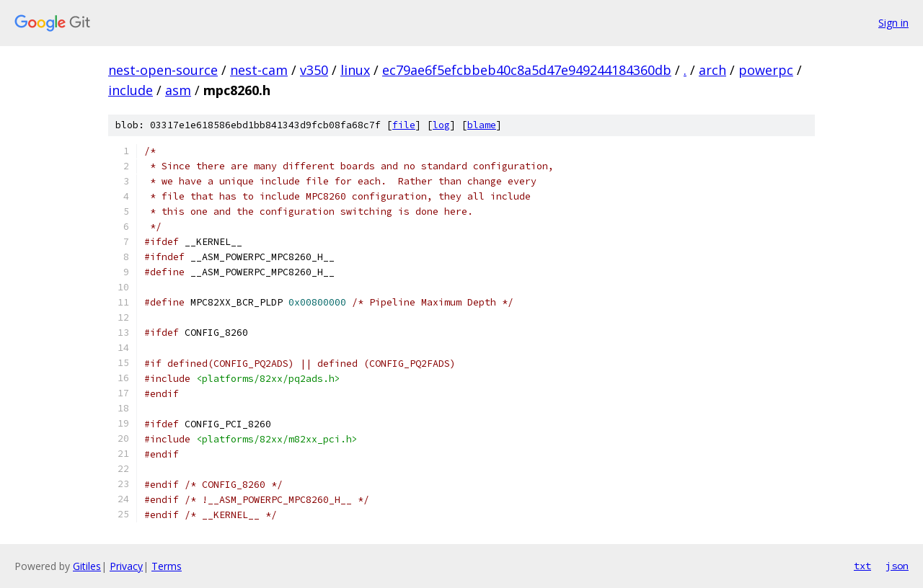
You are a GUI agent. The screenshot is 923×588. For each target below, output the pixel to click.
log (441, 125)
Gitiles (87, 566)
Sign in (893, 23)
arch (712, 70)
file (404, 125)
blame (482, 125)
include (131, 90)
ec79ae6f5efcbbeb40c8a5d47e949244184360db (527, 70)
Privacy (126, 566)
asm (178, 90)
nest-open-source (163, 70)
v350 (314, 70)
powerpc (766, 70)
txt (862, 566)
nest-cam (259, 70)
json (897, 566)
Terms (167, 566)
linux (355, 70)
